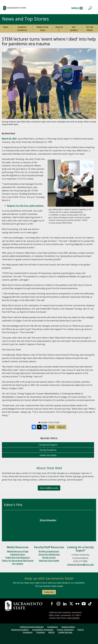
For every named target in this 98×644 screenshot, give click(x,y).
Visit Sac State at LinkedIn (65, 604)
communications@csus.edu (80, 565)
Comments (27, 632)
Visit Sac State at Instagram (58, 604)
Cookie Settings (65, 632)
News (6, 27)
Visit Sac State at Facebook (52, 604)
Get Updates (74, 29)
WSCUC (51, 632)
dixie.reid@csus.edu (49, 488)
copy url (61, 427)
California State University (32, 627)
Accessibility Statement (43, 630)
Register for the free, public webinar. (26, 206)
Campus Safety (68, 627)
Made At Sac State (43, 29)
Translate (40, 632)
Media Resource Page (18, 551)
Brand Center (49, 558)
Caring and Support (48, 445)
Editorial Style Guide (49, 561)
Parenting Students (20, 630)
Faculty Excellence (48, 450)
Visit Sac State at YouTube (84, 604)
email (52, 427)
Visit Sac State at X (71, 604)
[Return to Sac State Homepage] (27, 606)
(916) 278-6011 (74, 618)
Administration (18, 554)
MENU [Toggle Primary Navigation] (75, 8)
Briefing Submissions (49, 551)
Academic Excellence (22, 29)
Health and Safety (48, 455)
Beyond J (59, 29)
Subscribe (49, 592)
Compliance (52, 627)
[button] (26, 8)
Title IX (80, 630)
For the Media (90, 29)
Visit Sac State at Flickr (77, 604)
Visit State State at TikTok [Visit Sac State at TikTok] (90, 604)
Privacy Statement (65, 630)
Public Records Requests (18, 558)
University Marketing (49, 554)
